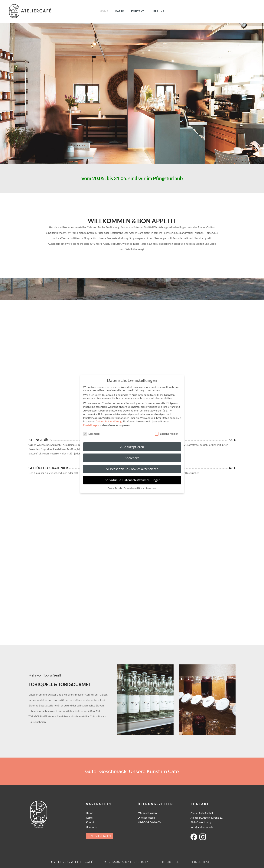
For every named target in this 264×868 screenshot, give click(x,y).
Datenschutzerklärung (109, 421)
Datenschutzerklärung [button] (134, 488)
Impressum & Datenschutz (125, 862)
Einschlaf (201, 862)
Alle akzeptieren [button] (132, 447)
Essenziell (91, 434)
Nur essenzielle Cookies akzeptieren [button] (132, 469)
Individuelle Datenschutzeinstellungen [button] (132, 480)
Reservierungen (99, 836)
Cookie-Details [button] (115, 488)
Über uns (91, 827)
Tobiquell (170, 862)
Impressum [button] (151, 488)
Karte (89, 818)
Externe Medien (167, 434)
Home (90, 813)
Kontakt (91, 822)
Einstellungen (91, 425)
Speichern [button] (132, 458)
